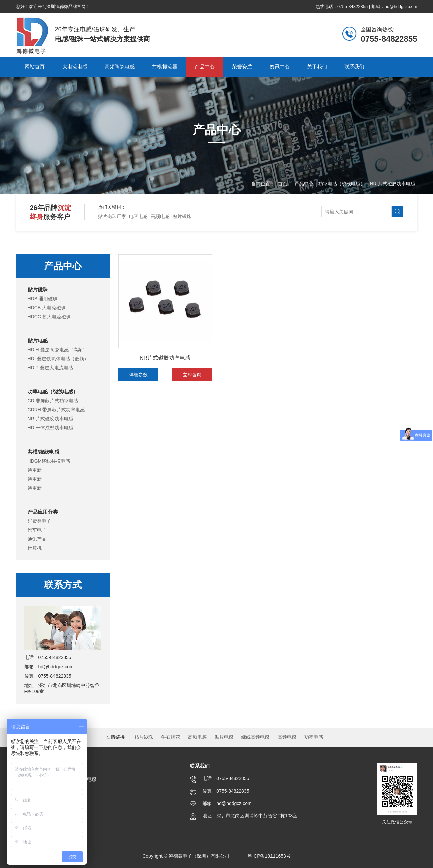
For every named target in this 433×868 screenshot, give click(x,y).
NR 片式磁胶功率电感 (393, 184)
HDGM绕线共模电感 (49, 461)
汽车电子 (37, 530)
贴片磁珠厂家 (112, 216)
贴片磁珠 (182, 216)
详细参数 (138, 375)
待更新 (35, 470)
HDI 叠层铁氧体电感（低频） (58, 359)
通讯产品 (37, 539)
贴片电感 (38, 340)
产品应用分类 (43, 512)
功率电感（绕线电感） (342, 184)
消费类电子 (39, 521)
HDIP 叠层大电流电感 (50, 368)
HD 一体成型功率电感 (50, 428)
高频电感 (160, 216)
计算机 (35, 548)
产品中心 (304, 184)
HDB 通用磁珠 (43, 299)
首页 (283, 184)
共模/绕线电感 (43, 452)
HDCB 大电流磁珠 (47, 308)
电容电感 (138, 216)
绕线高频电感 (255, 737)
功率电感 (314, 737)
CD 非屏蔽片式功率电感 (53, 401)
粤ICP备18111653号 (269, 856)
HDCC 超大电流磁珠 (49, 317)
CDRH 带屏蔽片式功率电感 (56, 410)
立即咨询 (192, 375)
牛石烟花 (171, 737)
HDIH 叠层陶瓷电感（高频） (58, 350)
